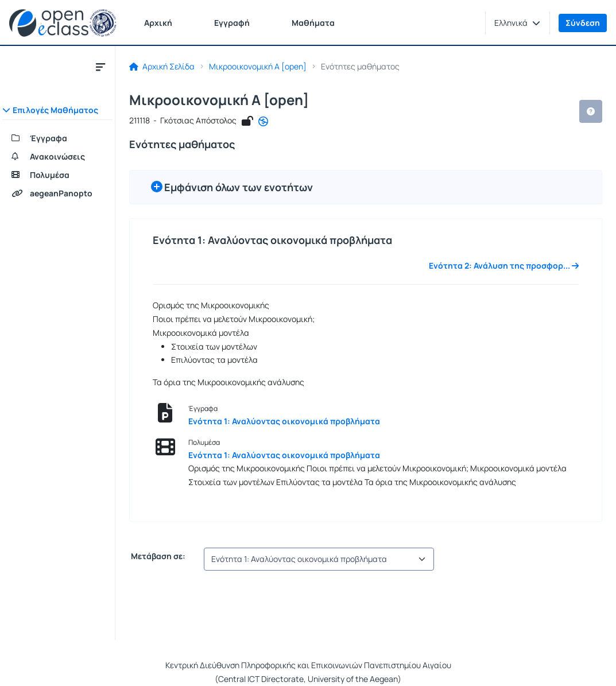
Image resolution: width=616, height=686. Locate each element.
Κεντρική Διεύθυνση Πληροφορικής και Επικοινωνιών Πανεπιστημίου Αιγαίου (308, 665)
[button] (517, 23)
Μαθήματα (313, 23)
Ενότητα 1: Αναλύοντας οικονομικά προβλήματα (284, 421)
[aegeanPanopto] (57, 193)
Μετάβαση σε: (157, 556)
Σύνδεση (583, 23)
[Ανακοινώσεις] (57, 157)
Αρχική (158, 23)
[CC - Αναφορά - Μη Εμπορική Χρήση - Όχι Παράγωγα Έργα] (263, 122)
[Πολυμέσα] (57, 175)
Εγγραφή (232, 23)
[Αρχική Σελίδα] (63, 23)
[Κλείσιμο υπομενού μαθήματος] (100, 67)
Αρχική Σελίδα (162, 67)
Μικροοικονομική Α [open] (258, 67)
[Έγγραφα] (57, 138)
